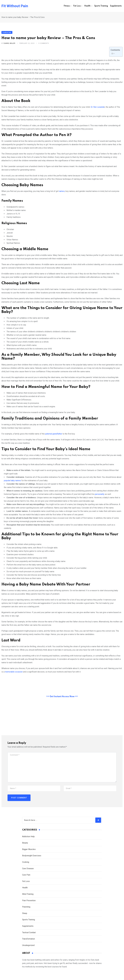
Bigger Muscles (29, 851)
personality (99, 496)
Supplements (116, 6)
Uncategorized (28, 947)
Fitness (67, 6)
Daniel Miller (9, 45)
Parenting (26, 909)
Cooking (26, 864)
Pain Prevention (29, 902)
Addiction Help (28, 838)
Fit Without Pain (15, 6)
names (62, 193)
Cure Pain (26, 877)
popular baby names (12, 482)
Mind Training (28, 896)
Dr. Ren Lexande (98, 109)
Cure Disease (28, 870)
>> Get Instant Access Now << (62, 698)
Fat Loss (77, 6)
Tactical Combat (29, 934)
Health (88, 6)
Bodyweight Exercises (32, 857)
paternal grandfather (53, 435)
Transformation (29, 941)
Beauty (25, 845)
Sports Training (101, 6)
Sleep (25, 915)
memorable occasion (14, 673)
